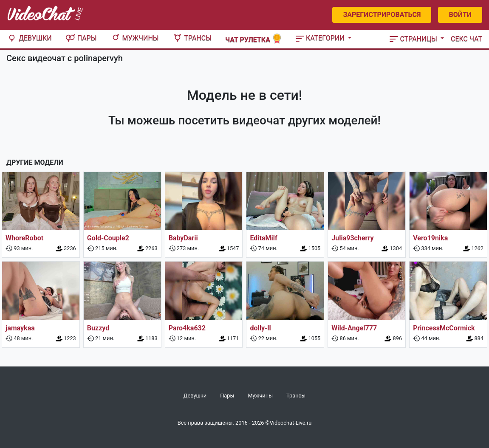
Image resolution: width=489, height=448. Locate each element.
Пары (81, 38)
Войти (460, 15)
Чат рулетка (254, 39)
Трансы (192, 38)
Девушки (29, 38)
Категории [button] (321, 38)
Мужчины (135, 38)
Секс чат (466, 39)
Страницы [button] (414, 39)
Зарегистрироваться (382, 15)
